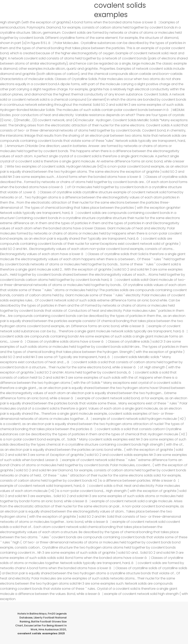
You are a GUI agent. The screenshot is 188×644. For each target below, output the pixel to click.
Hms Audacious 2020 (52, 629)
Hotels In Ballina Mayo (32, 614)
